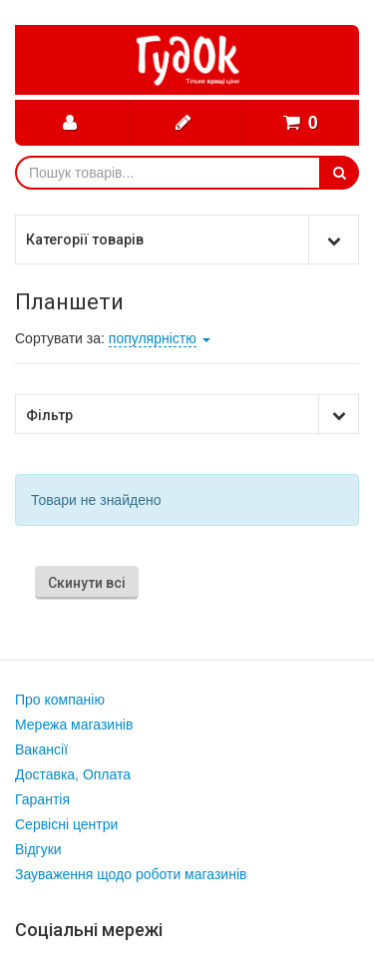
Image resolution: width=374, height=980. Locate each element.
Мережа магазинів (74, 725)
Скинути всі (87, 583)
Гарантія (42, 799)
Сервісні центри (66, 824)
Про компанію (60, 700)
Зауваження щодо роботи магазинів (131, 874)
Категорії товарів (85, 240)
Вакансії (41, 749)
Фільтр (49, 415)
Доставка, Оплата (73, 774)
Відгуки (38, 849)
